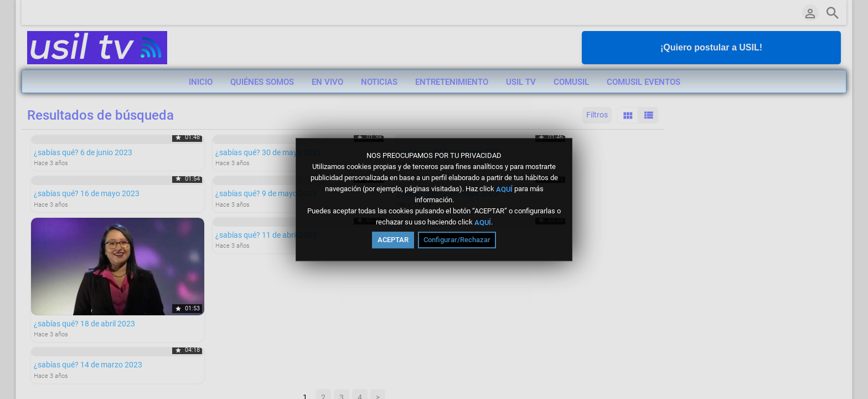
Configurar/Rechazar (457, 240)
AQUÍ (504, 189)
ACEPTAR (393, 240)
